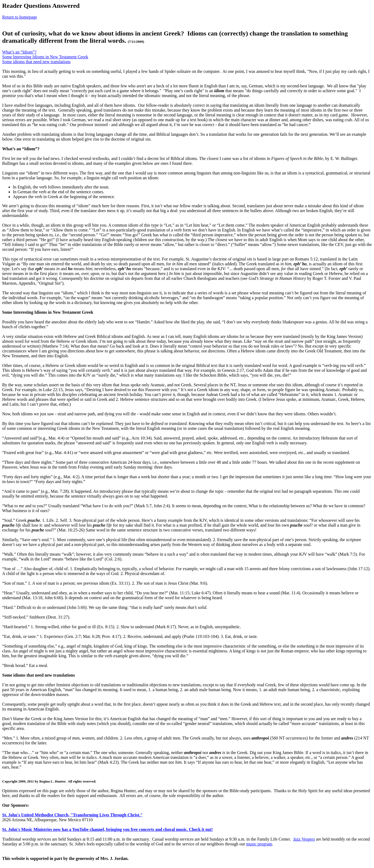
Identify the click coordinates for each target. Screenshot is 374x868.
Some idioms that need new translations (36, 62)
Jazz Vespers (304, 839)
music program (259, 844)
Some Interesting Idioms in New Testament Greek (45, 57)
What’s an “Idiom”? (19, 52)
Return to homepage (20, 17)
